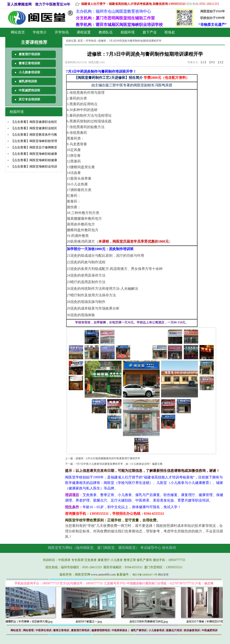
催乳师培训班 (28, 81)
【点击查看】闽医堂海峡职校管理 (34, 141)
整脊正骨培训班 (29, 63)
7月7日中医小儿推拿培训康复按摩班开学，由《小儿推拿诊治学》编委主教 (119, 464)
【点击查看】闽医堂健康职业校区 (34, 122)
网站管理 (163, 575)
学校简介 (40, 32)
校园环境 (128, 32)
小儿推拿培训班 (29, 72)
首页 (80, 41)
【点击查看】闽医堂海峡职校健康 (34, 154)
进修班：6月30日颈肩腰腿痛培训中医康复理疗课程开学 (108, 458)
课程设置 (84, 32)
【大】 (221, 62)
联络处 (170, 32)
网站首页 (18, 32)
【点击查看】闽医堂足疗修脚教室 (34, 147)
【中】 (212, 62)
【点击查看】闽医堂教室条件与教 (34, 135)
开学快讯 (62, 32)
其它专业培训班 (29, 99)
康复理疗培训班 (29, 54)
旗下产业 (150, 32)
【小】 (203, 62)
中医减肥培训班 (29, 90)
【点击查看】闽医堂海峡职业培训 (34, 167)
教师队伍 (106, 32)
